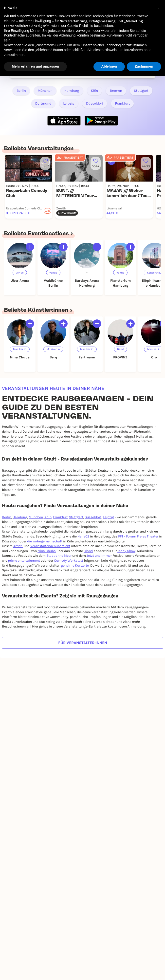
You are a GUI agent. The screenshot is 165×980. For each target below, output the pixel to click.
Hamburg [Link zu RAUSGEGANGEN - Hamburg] (72, 91)
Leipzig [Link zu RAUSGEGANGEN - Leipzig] (69, 103)
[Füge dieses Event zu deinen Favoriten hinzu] (45, 163)
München (36, 517)
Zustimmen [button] (144, 66)
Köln (48, 517)
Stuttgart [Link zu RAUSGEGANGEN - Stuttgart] (141, 91)
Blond (88, 551)
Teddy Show (126, 551)
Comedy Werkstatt (69, 561)
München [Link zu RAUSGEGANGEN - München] (45, 91)
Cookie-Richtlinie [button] (80, 26)
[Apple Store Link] (64, 121)
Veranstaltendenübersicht (50, 546)
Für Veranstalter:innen (83, 643)
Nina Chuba (47, 551)
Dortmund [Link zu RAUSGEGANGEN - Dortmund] (43, 103)
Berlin (7, 517)
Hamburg (20, 517)
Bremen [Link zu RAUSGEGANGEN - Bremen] (116, 91)
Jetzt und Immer (99, 556)
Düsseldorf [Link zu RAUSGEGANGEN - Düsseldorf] (95, 103)
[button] (159, 8)
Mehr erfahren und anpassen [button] (35, 66)
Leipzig (108, 517)
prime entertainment (24, 561)
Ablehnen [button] (109, 66)
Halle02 (83, 536)
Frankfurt (60, 517)
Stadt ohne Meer (59, 556)
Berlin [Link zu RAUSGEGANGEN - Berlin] (21, 91)
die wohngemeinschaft (45, 541)
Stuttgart (76, 517)
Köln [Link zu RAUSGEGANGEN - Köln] (95, 91)
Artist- (18, 546)
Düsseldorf (93, 517)
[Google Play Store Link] (101, 121)
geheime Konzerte (75, 565)
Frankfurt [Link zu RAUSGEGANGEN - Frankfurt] (122, 103)
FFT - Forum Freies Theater (138, 536)
